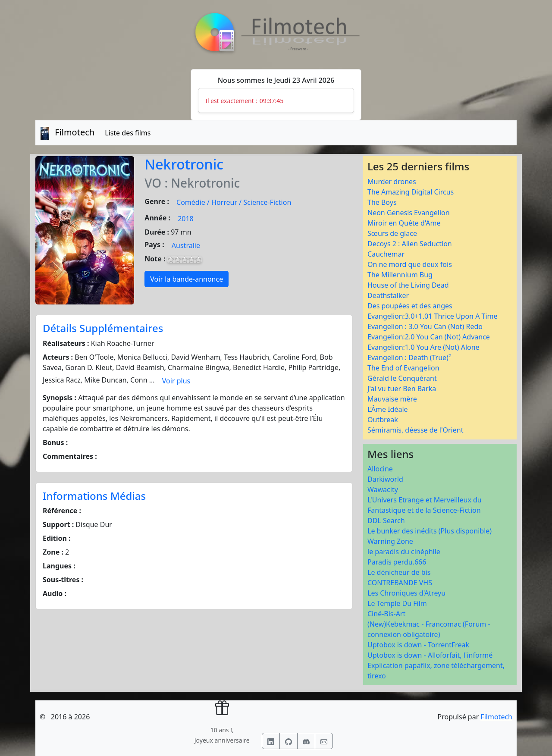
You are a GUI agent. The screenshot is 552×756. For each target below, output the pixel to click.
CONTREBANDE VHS (400, 583)
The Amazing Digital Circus (411, 192)
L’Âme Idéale (388, 409)
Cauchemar (386, 254)
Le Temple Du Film (397, 603)
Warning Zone (390, 541)
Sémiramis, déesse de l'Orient (415, 430)
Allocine (380, 469)
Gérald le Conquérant (402, 378)
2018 (186, 219)
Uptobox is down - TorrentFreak (418, 645)
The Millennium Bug (400, 275)
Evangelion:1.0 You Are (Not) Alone (423, 347)
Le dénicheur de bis (399, 572)
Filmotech (496, 717)
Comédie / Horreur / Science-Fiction (234, 202)
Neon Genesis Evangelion (409, 213)
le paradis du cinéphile (404, 552)
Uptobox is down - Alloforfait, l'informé (430, 655)
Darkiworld (385, 479)
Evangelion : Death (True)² (409, 358)
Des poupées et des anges (410, 306)
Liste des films (128, 133)
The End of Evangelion (403, 368)
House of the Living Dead (408, 285)
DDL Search (386, 521)
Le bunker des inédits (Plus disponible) (430, 531)
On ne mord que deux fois (410, 264)
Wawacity (383, 489)
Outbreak (383, 420)
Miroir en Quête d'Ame (404, 223)
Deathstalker (388, 295)
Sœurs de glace (392, 233)
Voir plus (176, 381)
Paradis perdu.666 (397, 562)
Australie (186, 245)
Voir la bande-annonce (187, 279)
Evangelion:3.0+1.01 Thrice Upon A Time (433, 316)
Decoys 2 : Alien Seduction (410, 244)
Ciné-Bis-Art (386, 614)
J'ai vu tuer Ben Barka (402, 389)
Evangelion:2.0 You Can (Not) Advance (429, 337)
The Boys (382, 202)
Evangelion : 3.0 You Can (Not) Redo (425, 326)
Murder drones (392, 182)
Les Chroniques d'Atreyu (406, 593)
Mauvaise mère (392, 399)
